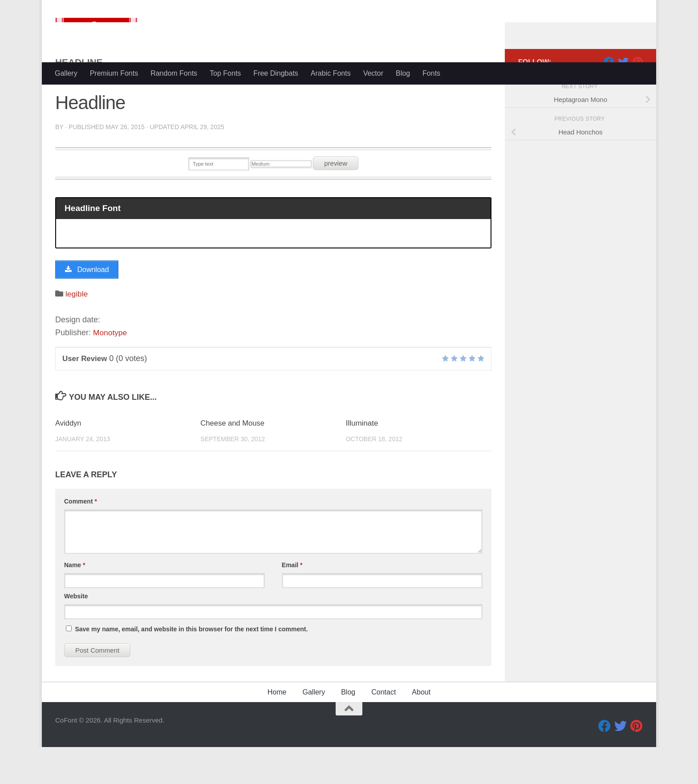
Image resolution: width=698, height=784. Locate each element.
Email (292, 602)
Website (76, 633)
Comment (81, 538)
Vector (373, 73)
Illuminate (362, 460)
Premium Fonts (114, 73)
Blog (403, 73)
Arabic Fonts (331, 73)
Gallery (66, 73)
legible (77, 331)
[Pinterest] (637, 97)
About (421, 729)
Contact (383, 729)
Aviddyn (69, 460)
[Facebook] (609, 97)
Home (277, 729)
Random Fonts (174, 73)
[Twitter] (623, 97)
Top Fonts (225, 73)
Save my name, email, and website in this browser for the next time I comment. (191, 666)
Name (75, 602)
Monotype (111, 370)
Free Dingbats (276, 73)
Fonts (431, 73)
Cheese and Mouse (233, 460)
